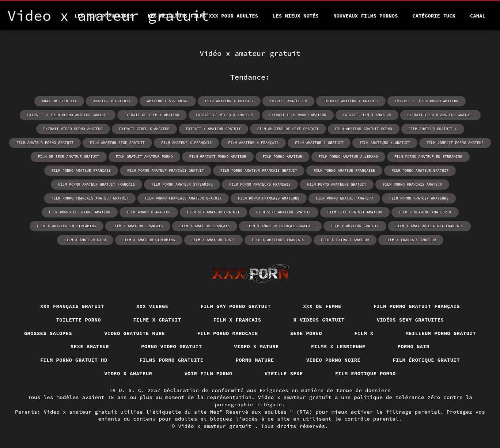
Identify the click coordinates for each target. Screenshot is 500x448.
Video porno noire (334, 360)
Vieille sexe (284, 373)
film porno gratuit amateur (344, 198)
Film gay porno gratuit (236, 306)
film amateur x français (253, 143)
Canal (478, 16)
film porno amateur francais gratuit (259, 170)
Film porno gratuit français (417, 306)
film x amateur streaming (149, 240)
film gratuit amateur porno (144, 157)
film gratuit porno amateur (218, 157)
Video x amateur (128, 373)
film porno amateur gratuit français (96, 184)
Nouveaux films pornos (365, 16)
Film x (364, 333)
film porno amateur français (81, 170)
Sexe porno (306, 333)
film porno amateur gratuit (420, 170)
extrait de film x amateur (152, 115)
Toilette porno (79, 320)
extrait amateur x (288, 101)
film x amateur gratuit (355, 226)
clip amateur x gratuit (229, 101)
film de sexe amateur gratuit (69, 157)
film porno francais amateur (412, 184)
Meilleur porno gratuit (441, 333)
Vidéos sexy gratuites (410, 320)
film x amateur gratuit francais (429, 226)
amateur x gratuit (112, 101)
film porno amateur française (344, 170)
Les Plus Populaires (104, 16)
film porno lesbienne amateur (80, 212)
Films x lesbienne (338, 346)
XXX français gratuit (72, 306)
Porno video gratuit (171, 346)
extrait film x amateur (367, 115)
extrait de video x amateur (224, 115)
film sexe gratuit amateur (355, 212)
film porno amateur (283, 157)
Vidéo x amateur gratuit (216, 426)
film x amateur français (205, 226)
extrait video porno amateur (73, 129)
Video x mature (256, 346)
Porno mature (255, 360)
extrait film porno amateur (298, 115)
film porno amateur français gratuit (166, 170)
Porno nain (414, 346)
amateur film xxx (59, 101)
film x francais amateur (411, 240)
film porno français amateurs (269, 198)
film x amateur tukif (213, 240)
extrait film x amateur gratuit (440, 115)
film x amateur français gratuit (280, 226)
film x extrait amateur (345, 240)
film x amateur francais (138, 226)
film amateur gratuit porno (364, 129)
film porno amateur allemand (348, 157)
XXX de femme (322, 306)
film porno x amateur (149, 212)
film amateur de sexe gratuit (288, 129)
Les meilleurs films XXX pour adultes (203, 16)
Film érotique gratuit (426, 360)
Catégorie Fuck (434, 16)
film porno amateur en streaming (428, 157)
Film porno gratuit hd (74, 360)
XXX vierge (152, 306)
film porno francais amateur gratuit (183, 198)
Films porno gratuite (172, 360)
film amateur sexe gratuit (117, 143)
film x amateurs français (278, 240)
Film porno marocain (227, 333)
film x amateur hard (85, 240)
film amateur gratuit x (433, 129)
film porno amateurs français (260, 184)
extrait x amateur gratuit (213, 129)
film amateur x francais (186, 143)
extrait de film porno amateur (427, 101)
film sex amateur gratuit (213, 212)
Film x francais (237, 320)
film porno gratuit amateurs (419, 198)
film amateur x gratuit (319, 143)
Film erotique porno (365, 373)
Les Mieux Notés (296, 16)
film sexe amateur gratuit (284, 212)
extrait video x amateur (144, 129)
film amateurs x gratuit (385, 143)
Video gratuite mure (135, 333)
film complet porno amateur (455, 143)
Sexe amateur (90, 346)
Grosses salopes (48, 333)
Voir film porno (208, 373)
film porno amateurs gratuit (337, 184)
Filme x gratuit (157, 320)
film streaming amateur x (425, 212)
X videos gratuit (319, 320)
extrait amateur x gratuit (351, 101)
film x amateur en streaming (67, 226)
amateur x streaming (168, 101)
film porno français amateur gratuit (90, 198)
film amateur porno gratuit (45, 143)
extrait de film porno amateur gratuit (68, 115)
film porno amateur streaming (182, 184)
